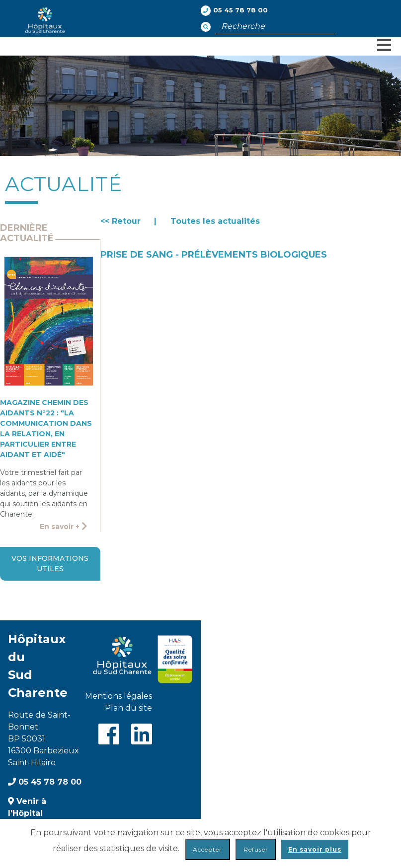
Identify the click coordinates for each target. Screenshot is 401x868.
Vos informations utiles (50, 564)
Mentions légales (119, 696)
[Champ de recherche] (276, 26)
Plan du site (128, 708)
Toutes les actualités (215, 221)
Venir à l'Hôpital (27, 807)
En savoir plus (315, 849)
